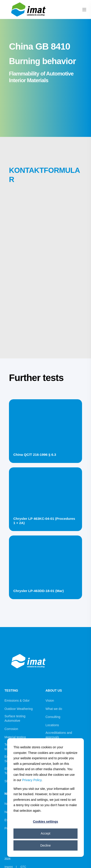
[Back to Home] (29, 17)
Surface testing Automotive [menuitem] (15, 718)
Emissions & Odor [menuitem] (17, 701)
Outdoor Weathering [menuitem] (19, 709)
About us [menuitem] (54, 691)
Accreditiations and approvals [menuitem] (59, 735)
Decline (46, 845)
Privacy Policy (32, 780)
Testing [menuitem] (11, 691)
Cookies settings (45, 822)
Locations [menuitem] (52, 725)
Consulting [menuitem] (53, 717)
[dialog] (45, 798)
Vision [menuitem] (50, 701)
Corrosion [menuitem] (11, 729)
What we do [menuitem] (54, 709)
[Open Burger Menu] (84, 10)
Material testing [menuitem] (15, 737)
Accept (46, 833)
